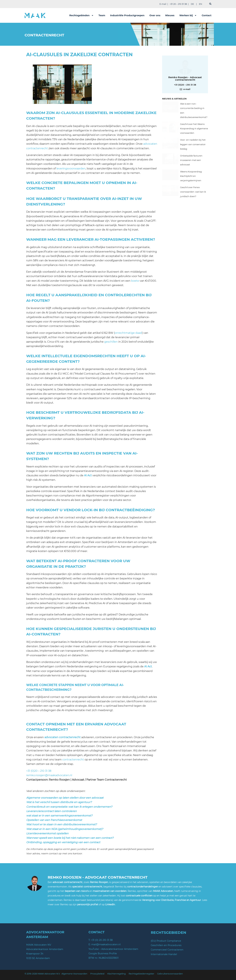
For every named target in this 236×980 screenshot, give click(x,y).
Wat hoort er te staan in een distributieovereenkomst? (62, 824)
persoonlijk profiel (88, 904)
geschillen (111, 342)
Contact (207, 15)
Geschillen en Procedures (166, 945)
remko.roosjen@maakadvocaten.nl (49, 775)
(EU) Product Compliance (166, 941)
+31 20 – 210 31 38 (178, 4)
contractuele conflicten (139, 896)
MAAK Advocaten (163, 891)
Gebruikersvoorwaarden (170, 974)
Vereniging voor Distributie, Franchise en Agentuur (172, 900)
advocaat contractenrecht (68, 882)
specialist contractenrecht (87, 887)
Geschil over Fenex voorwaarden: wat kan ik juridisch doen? (193, 192)
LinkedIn (110, 904)
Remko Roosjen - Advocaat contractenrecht (185, 78)
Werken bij (188, 15)
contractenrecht (73, 760)
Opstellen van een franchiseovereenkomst (54, 820)
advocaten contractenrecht (63, 737)
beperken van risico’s (77, 891)
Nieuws (170, 15)
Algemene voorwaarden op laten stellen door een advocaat (65, 798)
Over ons (155, 15)
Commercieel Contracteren (167, 950)
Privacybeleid (97, 974)
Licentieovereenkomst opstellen (47, 833)
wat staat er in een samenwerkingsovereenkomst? (59, 816)
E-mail (163, 4)
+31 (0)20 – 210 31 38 (39, 771)
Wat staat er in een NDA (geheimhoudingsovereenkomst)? (65, 829)
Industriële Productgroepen (127, 15)
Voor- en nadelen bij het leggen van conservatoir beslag (193, 144)
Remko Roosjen (99, 882)
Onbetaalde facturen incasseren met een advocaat (191, 160)
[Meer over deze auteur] (185, 67)
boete (135, 281)
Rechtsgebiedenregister (141, 974)
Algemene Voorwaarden (74, 974)
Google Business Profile (103, 953)
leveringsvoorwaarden (71, 169)
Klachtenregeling (117, 974)
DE (192, 4)
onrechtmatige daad (128, 333)
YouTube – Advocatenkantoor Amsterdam (113, 949)
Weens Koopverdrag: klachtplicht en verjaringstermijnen (191, 176)
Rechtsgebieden (81, 15)
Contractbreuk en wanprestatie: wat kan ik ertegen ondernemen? (69, 807)
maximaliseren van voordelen (110, 891)
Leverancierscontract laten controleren (51, 811)
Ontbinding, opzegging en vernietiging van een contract (63, 842)
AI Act (88, 475)
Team (102, 15)
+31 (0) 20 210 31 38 (102, 940)
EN (201, 4)
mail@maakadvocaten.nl (106, 944)
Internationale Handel (164, 954)
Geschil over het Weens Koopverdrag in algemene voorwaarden (194, 129)
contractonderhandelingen (143, 887)
